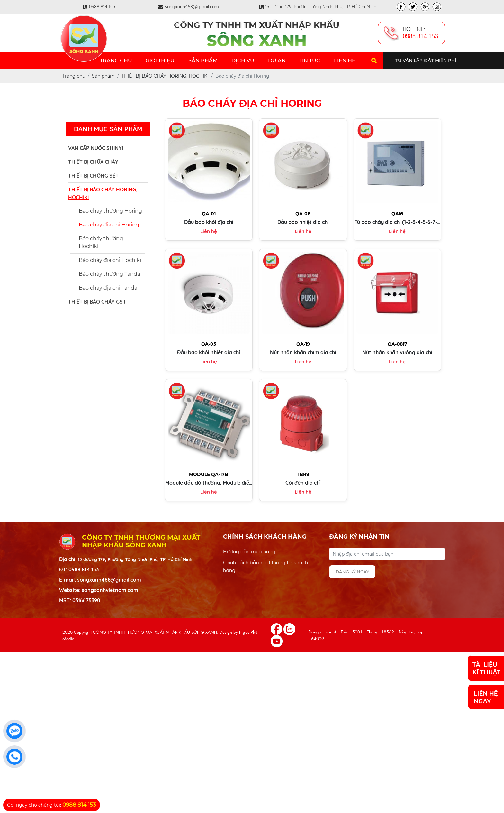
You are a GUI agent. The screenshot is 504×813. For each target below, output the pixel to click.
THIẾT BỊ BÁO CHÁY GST (97, 302)
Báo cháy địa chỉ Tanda (108, 288)
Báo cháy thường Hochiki (101, 242)
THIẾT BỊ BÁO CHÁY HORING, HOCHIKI (103, 193)
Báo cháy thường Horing (110, 211)
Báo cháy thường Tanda (109, 274)
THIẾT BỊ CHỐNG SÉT (93, 176)
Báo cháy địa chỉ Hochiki (110, 260)
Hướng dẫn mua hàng (249, 551)
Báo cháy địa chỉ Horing (109, 225)
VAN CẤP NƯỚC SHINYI (96, 148)
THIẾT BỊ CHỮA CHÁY (93, 162)
